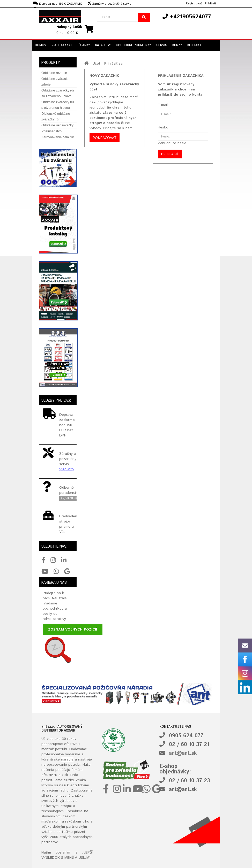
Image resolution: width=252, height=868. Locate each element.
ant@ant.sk (183, 753)
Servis (162, 45)
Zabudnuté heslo (172, 143)
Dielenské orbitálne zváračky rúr (56, 116)
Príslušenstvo (51, 131)
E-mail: (163, 105)
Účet (97, 64)
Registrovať (194, 3)
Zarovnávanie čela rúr (58, 137)
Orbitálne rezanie (54, 73)
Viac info (66, 469)
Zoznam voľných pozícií (73, 629)
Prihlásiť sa (113, 64)
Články (84, 45)
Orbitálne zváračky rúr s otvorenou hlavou (58, 105)
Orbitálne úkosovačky (57, 125)
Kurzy (177, 45)
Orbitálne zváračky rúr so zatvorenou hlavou (58, 93)
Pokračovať (105, 138)
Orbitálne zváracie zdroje (55, 82)
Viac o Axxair (62, 45)
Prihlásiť (210, 3)
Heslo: (163, 127)
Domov (41, 45)
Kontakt (194, 45)
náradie (67, 759)
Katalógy (103, 45)
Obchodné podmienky (134, 45)
